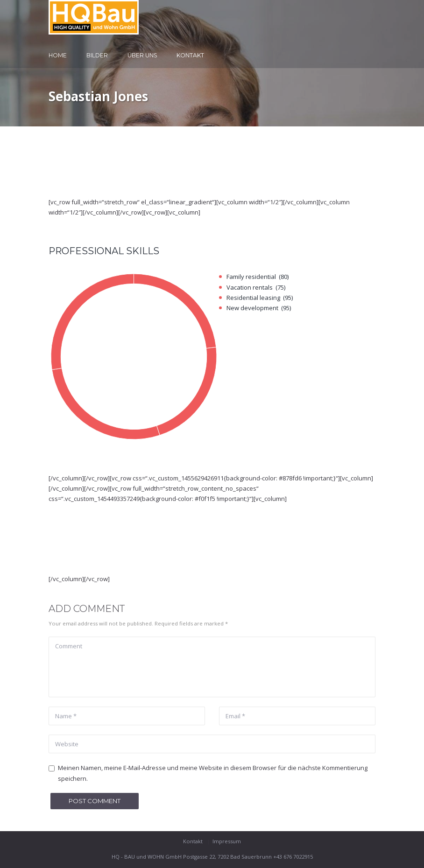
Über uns (142, 55)
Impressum (227, 841)
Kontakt (190, 55)
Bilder (97, 55)
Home (58, 55)
